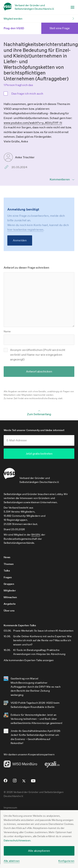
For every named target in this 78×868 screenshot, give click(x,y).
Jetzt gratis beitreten (39, 454)
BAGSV (36, 534)
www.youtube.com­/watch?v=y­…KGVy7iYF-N (33, 123)
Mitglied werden (13, 19)
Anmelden (20, 240)
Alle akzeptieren (39, 851)
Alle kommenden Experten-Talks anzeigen (29, 660)
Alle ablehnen (12, 861)
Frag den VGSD (18, 28)
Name (7, 331)
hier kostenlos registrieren (25, 230)
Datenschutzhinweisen (17, 840)
